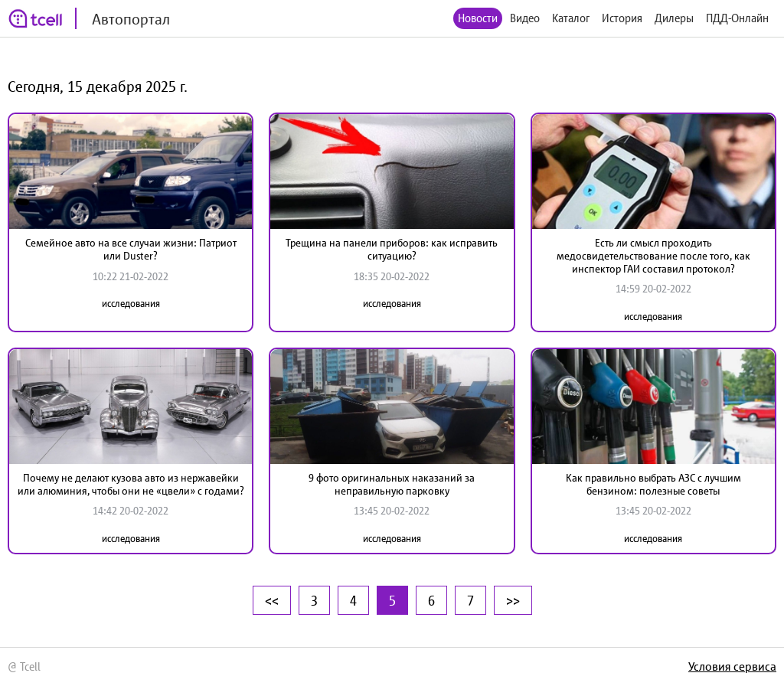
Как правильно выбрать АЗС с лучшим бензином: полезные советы (653, 484)
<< (272, 600)
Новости (478, 18)
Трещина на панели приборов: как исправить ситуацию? (392, 249)
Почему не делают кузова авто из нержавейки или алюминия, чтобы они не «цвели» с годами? (131, 484)
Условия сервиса (732, 666)
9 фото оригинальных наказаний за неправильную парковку (392, 484)
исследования (131, 304)
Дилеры (674, 18)
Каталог (571, 18)
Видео (525, 18)
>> (513, 600)
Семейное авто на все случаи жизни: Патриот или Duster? (131, 249)
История (622, 18)
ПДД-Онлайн (737, 18)
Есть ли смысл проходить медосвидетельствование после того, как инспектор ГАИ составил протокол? (653, 256)
